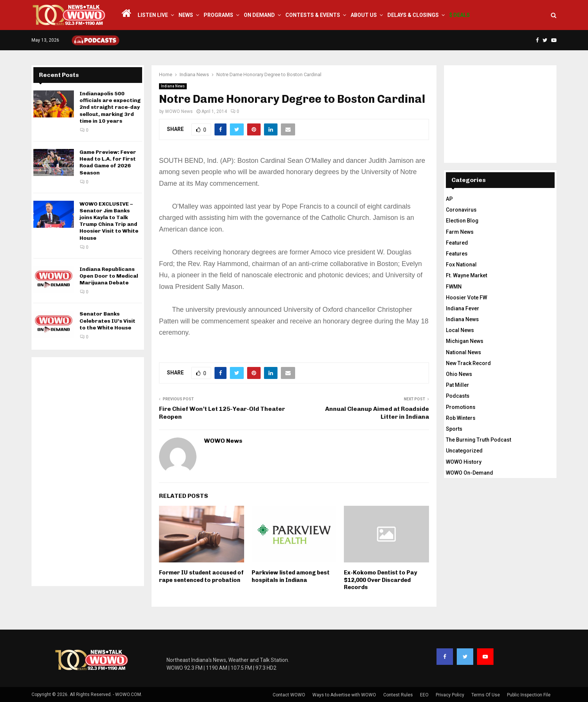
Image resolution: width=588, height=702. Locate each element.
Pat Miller (457, 385)
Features (457, 254)
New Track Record (468, 363)
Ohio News (459, 374)
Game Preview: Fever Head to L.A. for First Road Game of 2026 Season (108, 162)
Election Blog (462, 221)
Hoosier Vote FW (466, 298)
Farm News (460, 232)
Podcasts (458, 396)
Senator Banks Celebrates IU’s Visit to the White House (107, 321)
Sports (454, 429)
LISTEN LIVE (153, 15)
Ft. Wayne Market (466, 275)
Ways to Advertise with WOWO (344, 695)
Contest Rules (398, 695)
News (186, 15)
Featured (457, 243)
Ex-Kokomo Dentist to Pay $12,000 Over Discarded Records (380, 580)
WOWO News (179, 111)
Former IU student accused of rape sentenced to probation (201, 576)
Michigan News (465, 341)
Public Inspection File (529, 695)
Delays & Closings (413, 15)
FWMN (454, 287)
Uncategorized (464, 451)
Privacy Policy (450, 695)
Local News (460, 330)
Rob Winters (461, 418)
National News (463, 352)
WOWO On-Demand (469, 473)
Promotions (461, 407)
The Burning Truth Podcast (478, 440)
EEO (424, 695)
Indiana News (173, 86)
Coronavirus (461, 210)
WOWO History (464, 462)
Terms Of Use (486, 695)
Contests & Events (313, 15)
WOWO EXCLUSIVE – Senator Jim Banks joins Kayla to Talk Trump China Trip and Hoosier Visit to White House (109, 221)
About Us (364, 15)
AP (449, 199)
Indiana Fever (463, 308)
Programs (218, 15)
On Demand (259, 15)
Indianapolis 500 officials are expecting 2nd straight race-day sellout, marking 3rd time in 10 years (110, 107)
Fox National (461, 265)
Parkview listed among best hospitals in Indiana (291, 576)
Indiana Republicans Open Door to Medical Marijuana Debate (109, 276)
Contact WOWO (289, 695)
